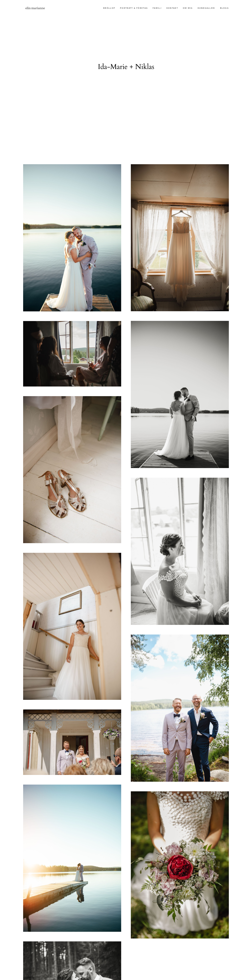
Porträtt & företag (134, 8)
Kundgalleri (207, 8)
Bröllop (109, 8)
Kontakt (172, 8)
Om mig (188, 8)
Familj (157, 8)
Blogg (225, 8)
